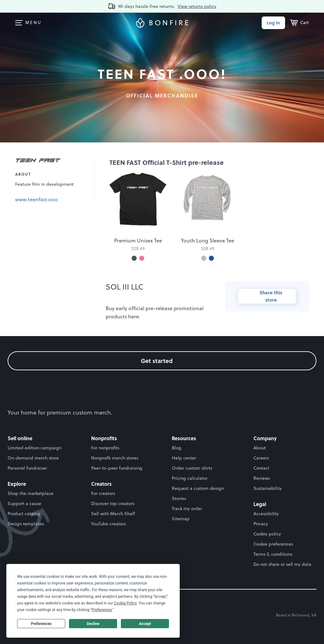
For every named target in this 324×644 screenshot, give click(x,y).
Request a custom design (198, 488)
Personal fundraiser (27, 468)
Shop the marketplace (31, 493)
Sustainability (268, 488)
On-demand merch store (33, 458)
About (260, 448)
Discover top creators (113, 503)
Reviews (262, 478)
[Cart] (299, 23)
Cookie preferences (273, 544)
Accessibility (266, 514)
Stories (179, 498)
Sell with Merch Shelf (113, 514)
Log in (273, 23)
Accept (145, 624)
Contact (261, 468)
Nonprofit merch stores (115, 458)
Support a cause (24, 503)
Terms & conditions (273, 554)
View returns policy (197, 6)
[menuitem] (19, 23)
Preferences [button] (102, 610)
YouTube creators (109, 524)
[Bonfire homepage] (162, 23)
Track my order (187, 509)
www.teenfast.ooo (37, 199)
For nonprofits (105, 448)
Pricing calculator (190, 478)
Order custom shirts (192, 468)
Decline (93, 624)
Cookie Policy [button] (125, 603)
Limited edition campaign (34, 448)
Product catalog (24, 514)
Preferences (41, 624)
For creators (103, 493)
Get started (162, 361)
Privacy (261, 524)
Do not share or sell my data (282, 564)
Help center (184, 458)
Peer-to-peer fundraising (117, 468)
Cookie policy (267, 534)
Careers (261, 458)
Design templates (26, 524)
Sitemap (181, 519)
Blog (177, 448)
